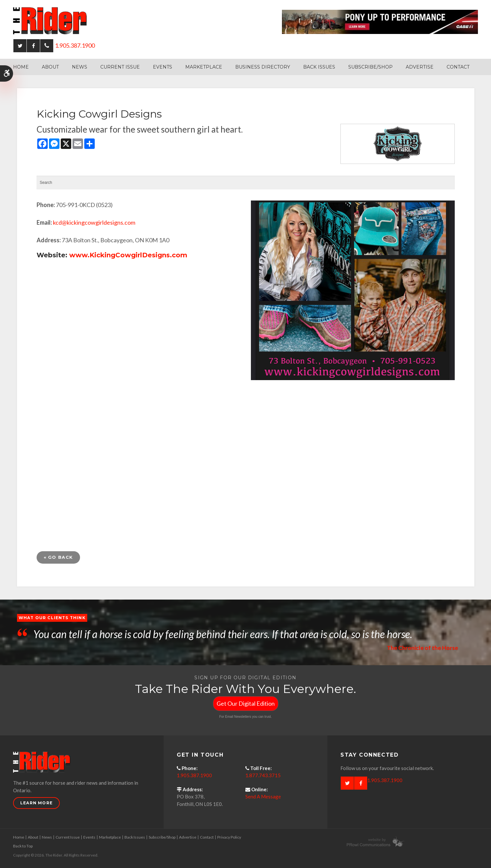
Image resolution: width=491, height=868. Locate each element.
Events (163, 67)
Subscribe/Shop (370, 67)
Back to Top (23, 846)
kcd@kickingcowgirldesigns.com (94, 222)
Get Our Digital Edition (246, 703)
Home (21, 67)
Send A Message (263, 796)
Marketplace (204, 67)
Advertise (420, 67)
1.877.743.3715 (263, 775)
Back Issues (319, 67)
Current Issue (120, 67)
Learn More (36, 803)
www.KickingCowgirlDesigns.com (128, 255)
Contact (458, 67)
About (50, 67)
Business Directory (263, 67)
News (80, 67)
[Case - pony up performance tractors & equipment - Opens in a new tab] (380, 21)
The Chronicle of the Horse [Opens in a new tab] (422, 648)
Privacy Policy (229, 837)
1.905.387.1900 (75, 45)
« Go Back (58, 557)
